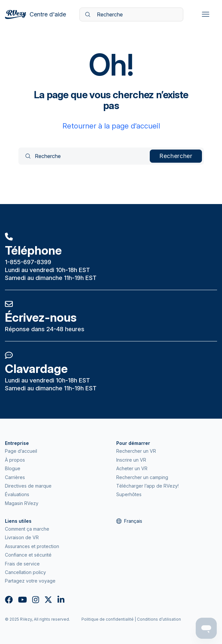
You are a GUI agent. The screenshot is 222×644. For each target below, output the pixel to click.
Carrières (15, 477)
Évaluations (17, 494)
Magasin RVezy (22, 503)
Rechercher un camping (142, 477)
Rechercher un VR (136, 451)
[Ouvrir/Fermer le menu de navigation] (205, 14)
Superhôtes (129, 494)
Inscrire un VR (131, 460)
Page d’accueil (21, 451)
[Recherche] (131, 14)
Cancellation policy (25, 572)
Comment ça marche (27, 529)
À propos (15, 460)
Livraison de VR (22, 537)
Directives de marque (28, 486)
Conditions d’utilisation (159, 619)
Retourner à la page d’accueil (111, 126)
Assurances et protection (32, 546)
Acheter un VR (132, 468)
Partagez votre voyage (30, 581)
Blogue (13, 468)
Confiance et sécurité (28, 555)
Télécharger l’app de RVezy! (147, 486)
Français (129, 521)
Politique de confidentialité (108, 619)
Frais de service (22, 564)
